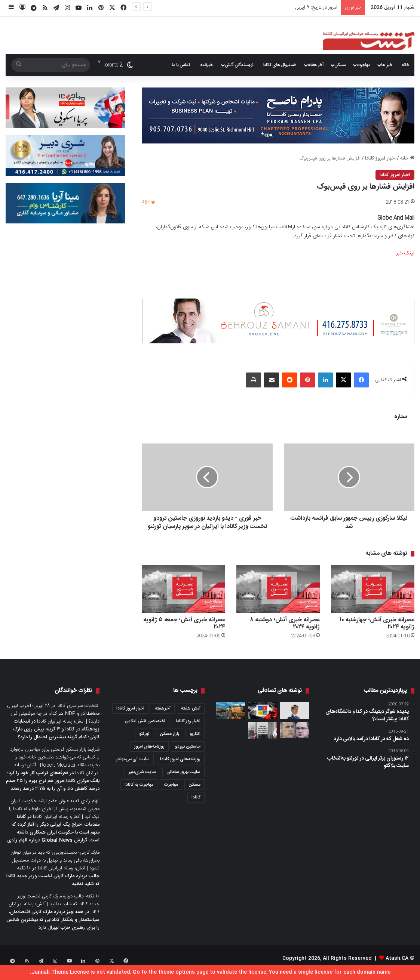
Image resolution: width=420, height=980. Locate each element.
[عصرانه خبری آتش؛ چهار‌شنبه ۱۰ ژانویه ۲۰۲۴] (373, 597)
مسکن (340, 65)
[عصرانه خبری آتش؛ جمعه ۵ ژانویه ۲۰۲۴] (183, 597)
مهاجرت (364, 65)
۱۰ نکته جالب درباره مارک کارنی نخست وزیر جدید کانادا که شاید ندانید (53, 884)
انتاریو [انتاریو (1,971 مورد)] (195, 742)
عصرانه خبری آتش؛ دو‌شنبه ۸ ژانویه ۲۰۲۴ (285, 632)
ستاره (401, 417)
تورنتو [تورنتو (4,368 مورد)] (144, 742)
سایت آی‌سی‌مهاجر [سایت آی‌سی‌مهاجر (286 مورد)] (133, 767)
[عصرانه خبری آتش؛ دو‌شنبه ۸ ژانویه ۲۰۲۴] (278, 597)
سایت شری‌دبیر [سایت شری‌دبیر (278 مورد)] (142, 780)
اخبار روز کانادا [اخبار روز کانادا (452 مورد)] (188, 729)
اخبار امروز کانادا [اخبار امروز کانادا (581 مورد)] (130, 717)
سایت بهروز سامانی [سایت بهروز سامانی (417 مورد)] (183, 780)
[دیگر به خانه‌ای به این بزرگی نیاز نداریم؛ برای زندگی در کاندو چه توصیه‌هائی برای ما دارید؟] (263, 738)
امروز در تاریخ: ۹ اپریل (316, 7)
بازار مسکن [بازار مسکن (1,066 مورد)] (169, 742)
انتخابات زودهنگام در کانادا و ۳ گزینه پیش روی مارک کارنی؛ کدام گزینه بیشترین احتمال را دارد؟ (56, 738)
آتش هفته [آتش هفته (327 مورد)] (191, 717)
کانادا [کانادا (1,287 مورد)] (196, 806)
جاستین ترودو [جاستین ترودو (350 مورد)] (188, 755)
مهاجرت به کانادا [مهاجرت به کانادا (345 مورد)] (139, 793)
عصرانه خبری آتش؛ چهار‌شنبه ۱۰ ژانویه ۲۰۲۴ (377, 632)
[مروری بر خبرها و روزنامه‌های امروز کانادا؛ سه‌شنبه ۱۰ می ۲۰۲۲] (263, 719)
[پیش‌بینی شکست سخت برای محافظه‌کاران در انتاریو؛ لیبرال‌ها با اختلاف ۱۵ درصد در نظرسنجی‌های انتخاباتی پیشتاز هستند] (295, 738)
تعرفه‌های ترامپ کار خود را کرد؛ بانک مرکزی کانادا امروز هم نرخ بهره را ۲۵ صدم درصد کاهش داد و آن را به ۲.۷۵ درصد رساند (53, 789)
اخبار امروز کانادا (380, 158)
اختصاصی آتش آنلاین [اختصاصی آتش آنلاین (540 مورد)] (145, 729)
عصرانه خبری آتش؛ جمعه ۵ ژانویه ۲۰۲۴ (184, 632)
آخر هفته (316, 65)
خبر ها (387, 65)
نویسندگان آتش (239, 65)
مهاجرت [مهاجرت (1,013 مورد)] (171, 793)
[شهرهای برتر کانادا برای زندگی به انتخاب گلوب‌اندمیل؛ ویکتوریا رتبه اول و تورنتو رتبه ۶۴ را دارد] (230, 719)
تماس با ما (181, 65)
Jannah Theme (50, 972)
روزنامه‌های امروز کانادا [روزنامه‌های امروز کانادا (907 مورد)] (180, 767)
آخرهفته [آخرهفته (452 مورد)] (163, 717)
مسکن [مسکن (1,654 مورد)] (194, 793)
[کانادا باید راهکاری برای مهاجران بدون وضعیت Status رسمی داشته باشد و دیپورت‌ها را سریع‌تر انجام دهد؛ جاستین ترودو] (295, 719)
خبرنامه (206, 65)
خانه (405, 65)
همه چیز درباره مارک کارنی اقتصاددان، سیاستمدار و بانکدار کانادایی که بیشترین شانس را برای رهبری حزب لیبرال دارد (53, 928)
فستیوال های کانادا (279, 65)
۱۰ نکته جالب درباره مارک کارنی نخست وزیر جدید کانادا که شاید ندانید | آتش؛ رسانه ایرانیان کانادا (54, 912)
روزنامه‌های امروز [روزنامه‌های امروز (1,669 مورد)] (149, 755)
